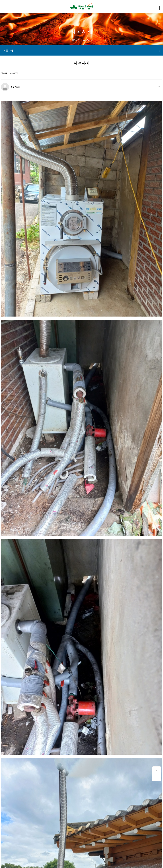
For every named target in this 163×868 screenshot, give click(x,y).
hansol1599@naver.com (105, 854)
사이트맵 (85, 843)
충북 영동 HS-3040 (23, 831)
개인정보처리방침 (40, 843)
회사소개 (21, 843)
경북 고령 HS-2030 (23, 824)
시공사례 (81, 51)
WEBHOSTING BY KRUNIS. (54, 865)
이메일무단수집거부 (65, 843)
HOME (75, 40)
